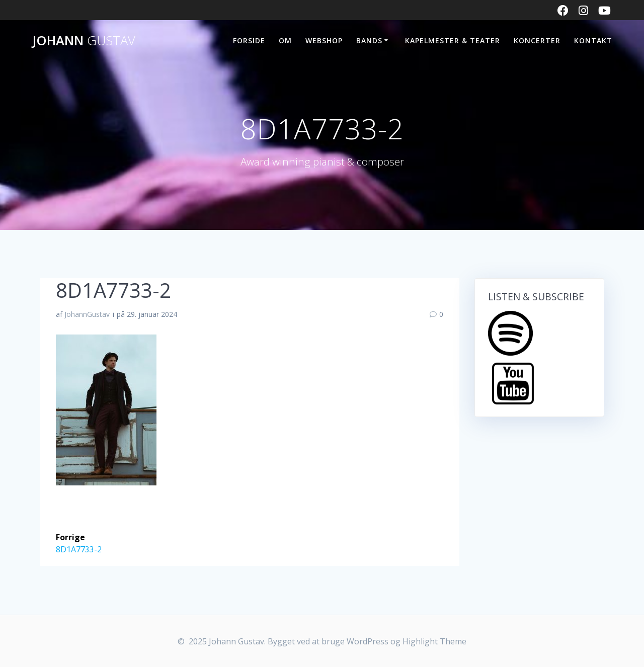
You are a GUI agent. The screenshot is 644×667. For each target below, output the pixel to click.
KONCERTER (537, 40)
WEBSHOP (324, 40)
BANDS (369, 40)
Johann (84, 41)
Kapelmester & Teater (453, 40)
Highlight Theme (434, 641)
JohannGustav (87, 314)
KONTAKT (593, 40)
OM (285, 40)
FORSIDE (249, 40)
